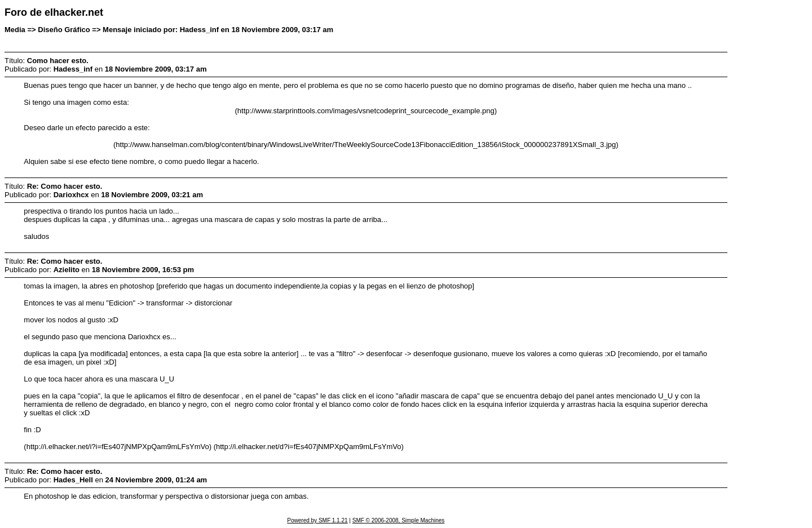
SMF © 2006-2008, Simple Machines (399, 520)
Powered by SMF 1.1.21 (317, 520)
